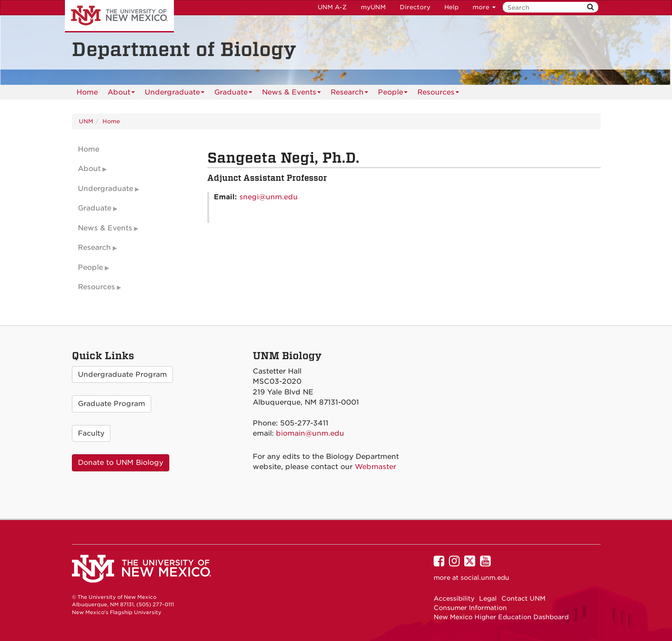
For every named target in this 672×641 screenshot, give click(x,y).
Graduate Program (112, 404)
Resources (438, 94)
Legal (488, 598)
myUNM (373, 7)
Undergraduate (175, 94)
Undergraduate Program (122, 374)
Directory (415, 7)
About (121, 94)
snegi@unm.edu (269, 197)
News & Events (291, 94)
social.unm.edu (485, 578)
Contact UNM (523, 598)
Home (87, 92)
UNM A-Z (332, 7)
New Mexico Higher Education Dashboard (501, 617)
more (484, 7)
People (393, 94)
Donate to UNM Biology (121, 463)
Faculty (91, 433)
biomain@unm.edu (310, 433)
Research (349, 94)
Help (451, 7)
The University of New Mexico (119, 16)
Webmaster (375, 467)
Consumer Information (470, 608)
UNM (86, 121)
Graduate (233, 94)
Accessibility (454, 598)
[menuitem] (87, 92)
